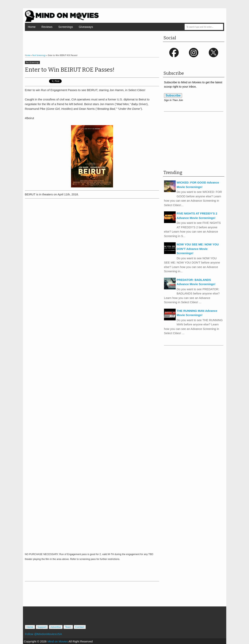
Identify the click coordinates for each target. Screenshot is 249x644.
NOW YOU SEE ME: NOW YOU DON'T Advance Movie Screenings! (198, 249)
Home (32, 27)
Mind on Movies (58, 641)
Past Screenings (32, 62)
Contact (80, 627)
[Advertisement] (92, 39)
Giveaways (86, 27)
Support (42, 627)
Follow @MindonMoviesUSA (43, 634)
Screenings (66, 27)
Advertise (56, 627)
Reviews (47, 27)
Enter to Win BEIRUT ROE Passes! (70, 70)
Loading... (92, 375)
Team (68, 627)
